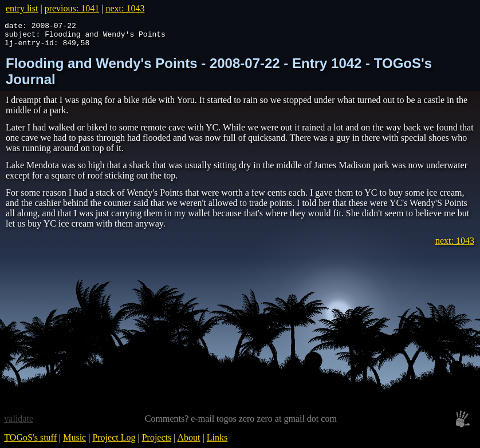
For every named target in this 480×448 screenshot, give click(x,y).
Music (74, 443)
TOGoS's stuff (30, 443)
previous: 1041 (72, 8)
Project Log (114, 443)
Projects (157, 443)
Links (217, 443)
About (189, 443)
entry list (22, 8)
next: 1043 (125, 8)
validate (19, 424)
